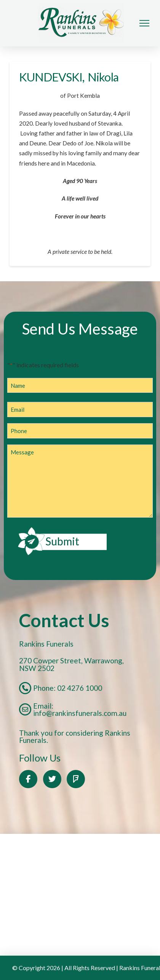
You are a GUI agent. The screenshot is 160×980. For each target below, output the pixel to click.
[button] (144, 23)
